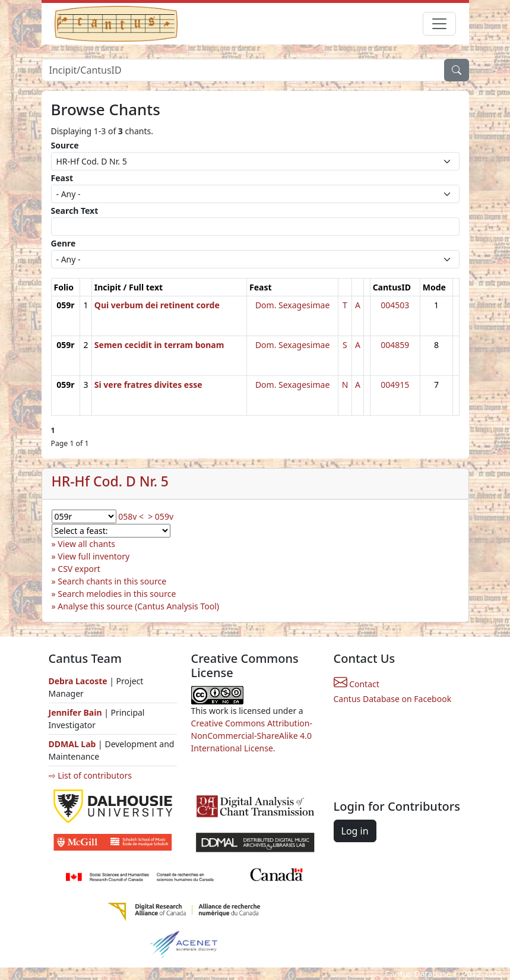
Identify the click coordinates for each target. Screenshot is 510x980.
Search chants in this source (112, 581)
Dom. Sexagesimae (292, 305)
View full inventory (94, 556)
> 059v (161, 516)
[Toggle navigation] (439, 24)
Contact (357, 684)
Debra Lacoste (78, 681)
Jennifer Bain (77, 712)
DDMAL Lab (72, 744)
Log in (355, 831)
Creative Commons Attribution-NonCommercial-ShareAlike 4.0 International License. (252, 736)
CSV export (79, 569)
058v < (131, 516)
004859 (395, 345)
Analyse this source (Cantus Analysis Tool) (138, 606)
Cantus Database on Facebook (393, 699)
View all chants (86, 544)
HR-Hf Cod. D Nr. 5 (110, 481)
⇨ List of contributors (90, 775)
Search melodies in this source (117, 594)
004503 (395, 305)
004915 (395, 385)
